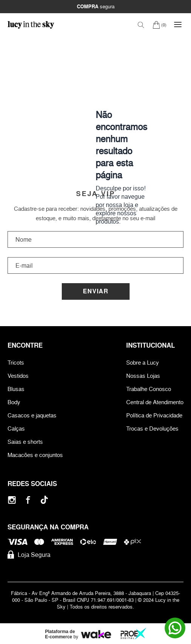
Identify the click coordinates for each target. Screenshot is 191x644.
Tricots (16, 363)
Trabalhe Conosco (149, 389)
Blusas (16, 389)
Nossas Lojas (143, 376)
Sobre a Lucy (143, 363)
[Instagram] (12, 500)
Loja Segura (29, 555)
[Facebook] (28, 500)
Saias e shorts (25, 442)
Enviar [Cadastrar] (96, 291)
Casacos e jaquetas (32, 415)
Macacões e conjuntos (35, 455)
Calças (16, 429)
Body (14, 402)
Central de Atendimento (155, 402)
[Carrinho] (160, 25)
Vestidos (18, 376)
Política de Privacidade (154, 415)
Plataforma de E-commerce (60, 634)
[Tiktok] (44, 500)
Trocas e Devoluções (152, 429)
